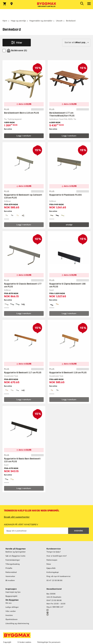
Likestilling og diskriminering (17, 623)
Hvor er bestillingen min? (57, 556)
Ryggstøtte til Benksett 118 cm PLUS (68, 373)
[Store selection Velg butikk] (12, 4)
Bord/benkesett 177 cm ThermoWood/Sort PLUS (62, 114)
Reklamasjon (52, 560)
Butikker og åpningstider (16, 552)
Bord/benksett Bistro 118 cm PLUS (22, 113)
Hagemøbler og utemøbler (41, 21)
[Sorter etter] (76, 43)
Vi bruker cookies (24, 642)
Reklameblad (11, 572)
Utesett (59, 21)
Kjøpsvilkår (51, 568)
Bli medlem (10, 580)
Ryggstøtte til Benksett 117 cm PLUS (23, 373)
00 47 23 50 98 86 (54, 580)
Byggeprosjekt (11, 596)
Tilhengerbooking (13, 564)
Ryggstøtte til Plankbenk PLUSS (66, 195)
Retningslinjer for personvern (49, 642)
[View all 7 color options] (23, 304)
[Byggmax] (46, 5)
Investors (9, 615)
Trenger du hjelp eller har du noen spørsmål (32, 511)
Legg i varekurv (24, 136)
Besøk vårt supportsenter (17, 517)
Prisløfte (9, 568)
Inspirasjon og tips (13, 592)
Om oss (8, 603)
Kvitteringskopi (53, 572)
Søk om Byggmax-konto (15, 556)
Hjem (5, 21)
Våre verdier (11, 611)
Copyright (7, 642)
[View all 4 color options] (23, 216)
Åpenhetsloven (11, 619)
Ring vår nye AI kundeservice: (59, 576)
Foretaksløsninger (13, 560)
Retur (49, 564)
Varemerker (10, 576)
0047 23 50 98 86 (54, 600)
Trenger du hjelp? (54, 552)
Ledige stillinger (12, 607)
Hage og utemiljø (18, 21)
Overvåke (79, 531)
